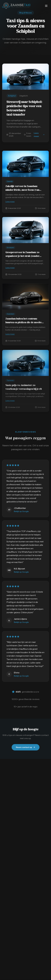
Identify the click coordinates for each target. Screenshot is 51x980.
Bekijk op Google (21, 511)
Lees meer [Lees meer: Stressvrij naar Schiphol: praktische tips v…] (39, 135)
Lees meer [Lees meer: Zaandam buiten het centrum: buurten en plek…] (25, 335)
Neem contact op (26, 747)
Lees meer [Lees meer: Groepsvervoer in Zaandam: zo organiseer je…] (25, 268)
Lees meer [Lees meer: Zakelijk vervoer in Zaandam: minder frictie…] (25, 202)
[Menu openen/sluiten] (46, 6)
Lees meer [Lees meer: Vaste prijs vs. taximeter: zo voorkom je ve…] (25, 402)
